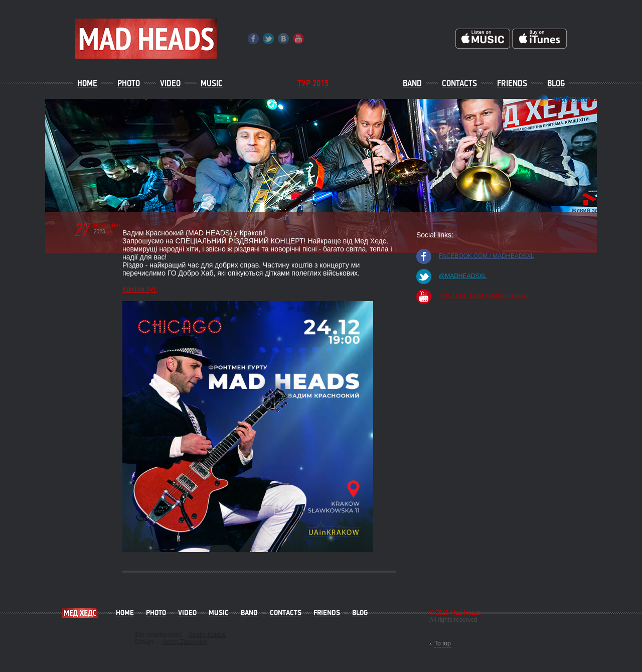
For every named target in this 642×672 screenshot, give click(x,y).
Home (87, 83)
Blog (556, 83)
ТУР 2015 (313, 83)
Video (170, 83)
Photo (129, 83)
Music (212, 83)
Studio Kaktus (207, 635)
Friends (512, 83)
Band (412, 83)
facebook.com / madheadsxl (487, 256)
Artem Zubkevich (185, 642)
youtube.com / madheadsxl (485, 296)
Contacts (459, 83)
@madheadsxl (463, 276)
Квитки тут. (140, 289)
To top (443, 643)
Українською (571, 100)
